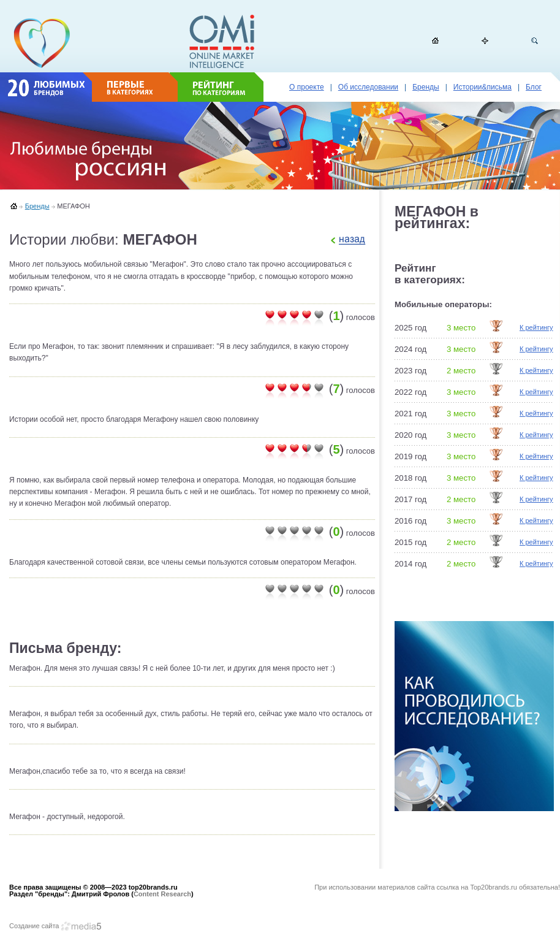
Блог (534, 87)
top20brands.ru (42, 43)
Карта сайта (485, 41)
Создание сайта (55, 926)
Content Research (162, 894)
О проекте (307, 87)
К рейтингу (536, 327)
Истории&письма (482, 87)
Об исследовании (368, 87)
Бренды (426, 87)
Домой (435, 41)
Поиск (535, 41)
